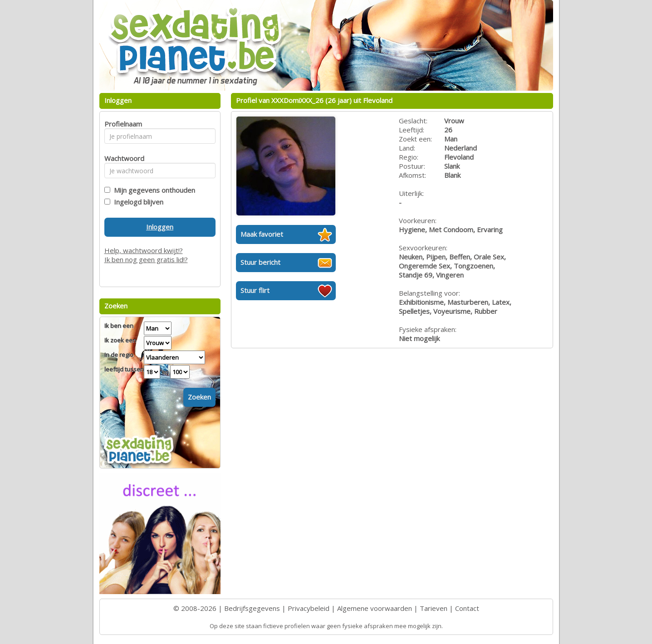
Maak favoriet (262, 234)
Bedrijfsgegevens (252, 608)
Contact (467, 608)
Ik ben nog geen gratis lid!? (146, 259)
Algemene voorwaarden (375, 608)
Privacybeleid (309, 608)
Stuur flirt (255, 290)
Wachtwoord (122, 158)
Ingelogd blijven (137, 202)
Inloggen (160, 227)
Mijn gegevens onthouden (153, 190)
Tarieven (434, 608)
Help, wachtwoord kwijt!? (144, 250)
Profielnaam (122, 124)
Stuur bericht (260, 262)
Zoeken (199, 397)
